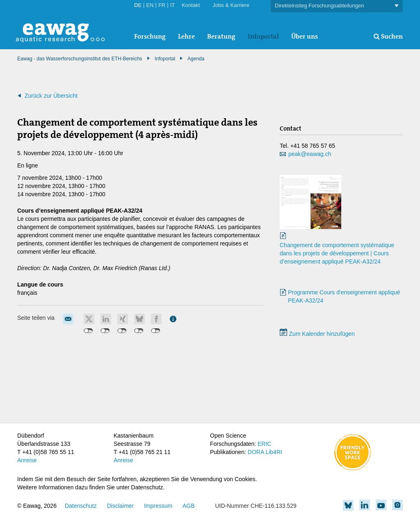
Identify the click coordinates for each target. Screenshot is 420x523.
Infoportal (263, 36)
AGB (189, 506)
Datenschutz (81, 506)
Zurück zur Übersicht (51, 96)
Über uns (305, 36)
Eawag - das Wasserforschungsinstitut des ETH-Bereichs (80, 59)
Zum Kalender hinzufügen (317, 334)
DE (138, 5)
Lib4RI (274, 452)
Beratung (221, 36)
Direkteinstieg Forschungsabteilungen (337, 6)
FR (162, 5)
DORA (256, 452)
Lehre (186, 36)
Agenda (196, 59)
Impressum (158, 506)
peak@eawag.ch (310, 154)
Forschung (150, 36)
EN (150, 5)
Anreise (27, 460)
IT (173, 5)
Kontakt (191, 5)
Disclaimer (120, 506)
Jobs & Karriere (231, 5)
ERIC (264, 444)
